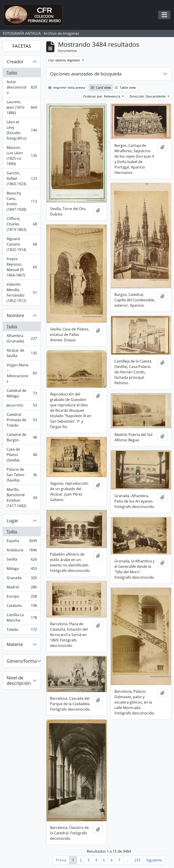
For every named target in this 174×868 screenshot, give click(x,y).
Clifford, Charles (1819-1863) (22, 224)
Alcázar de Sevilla (22, 353)
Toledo (22, 630)
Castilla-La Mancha (22, 618)
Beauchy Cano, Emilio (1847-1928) (22, 201)
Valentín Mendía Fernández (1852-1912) (22, 292)
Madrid (22, 588)
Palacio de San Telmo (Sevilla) (22, 475)
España (22, 542)
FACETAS (22, 46)
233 (137, 860)
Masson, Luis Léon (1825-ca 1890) (22, 156)
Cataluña (22, 607)
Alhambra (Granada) (22, 338)
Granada (22, 579)
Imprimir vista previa (67, 88)
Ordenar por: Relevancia (102, 96)
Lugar (12, 521)
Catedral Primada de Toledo (22, 420)
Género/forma (22, 661)
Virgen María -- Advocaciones (22, 373)
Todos (12, 73)
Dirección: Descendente (148, 96)
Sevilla (22, 560)
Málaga (22, 570)
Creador (15, 62)
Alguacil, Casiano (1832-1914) (22, 244)
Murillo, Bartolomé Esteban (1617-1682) (22, 498)
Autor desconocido (22, 87)
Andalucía (22, 551)
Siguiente (154, 860)
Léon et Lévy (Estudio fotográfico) (22, 130)
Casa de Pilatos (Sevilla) (22, 455)
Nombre (15, 315)
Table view (125, 88)
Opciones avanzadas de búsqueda (86, 74)
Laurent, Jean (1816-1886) (22, 107)
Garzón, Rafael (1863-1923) (22, 178)
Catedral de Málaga (22, 393)
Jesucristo (22, 406)
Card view (101, 88)
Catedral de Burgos (22, 437)
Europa (22, 597)
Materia (15, 644)
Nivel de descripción (19, 680)
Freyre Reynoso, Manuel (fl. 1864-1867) (22, 267)
